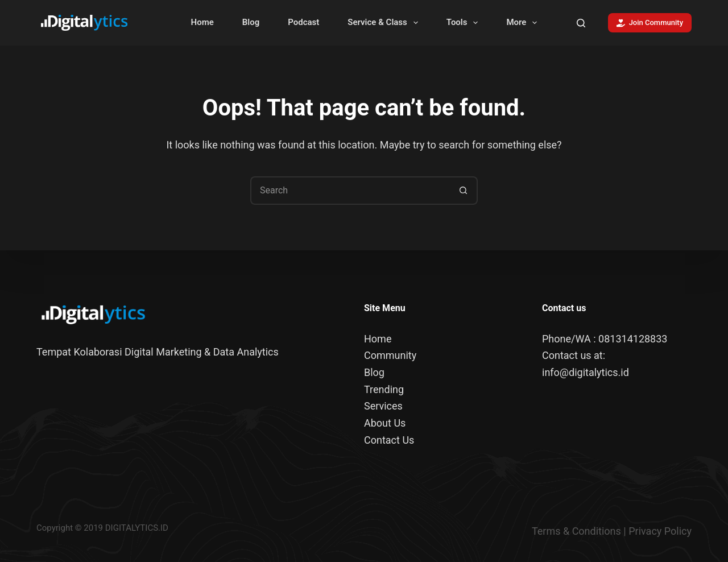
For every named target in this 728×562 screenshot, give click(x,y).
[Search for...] (350, 191)
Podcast (303, 22)
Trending (384, 389)
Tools (465, 23)
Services (383, 406)
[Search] (581, 23)
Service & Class (385, 23)
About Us (385, 423)
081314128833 (633, 339)
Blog (251, 22)
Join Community (650, 23)
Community (390, 355)
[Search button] (464, 191)
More (524, 23)
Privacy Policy (660, 530)
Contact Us (389, 440)
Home (202, 22)
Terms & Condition (574, 530)
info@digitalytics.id (586, 372)
